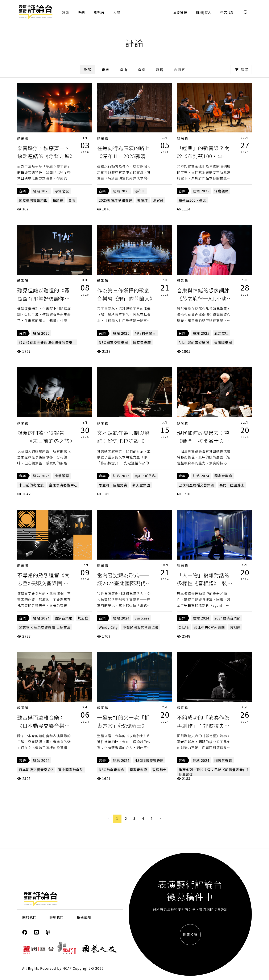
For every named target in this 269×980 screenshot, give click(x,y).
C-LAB (184, 627)
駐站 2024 (201, 476)
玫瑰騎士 (160, 770)
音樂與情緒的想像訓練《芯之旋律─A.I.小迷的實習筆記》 (204, 298)
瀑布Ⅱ (140, 191)
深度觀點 (222, 191)
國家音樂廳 (142, 342)
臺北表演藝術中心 (63, 485)
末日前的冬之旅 (31, 485)
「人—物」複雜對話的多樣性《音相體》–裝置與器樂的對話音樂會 (205, 583)
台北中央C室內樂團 (209, 627)
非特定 (180, 70)
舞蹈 (160, 70)
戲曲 (124, 70)
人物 (117, 12)
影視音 (99, 12)
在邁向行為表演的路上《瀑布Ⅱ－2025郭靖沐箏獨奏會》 (124, 156)
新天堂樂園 (141, 485)
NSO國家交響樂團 (113, 342)
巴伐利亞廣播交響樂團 (196, 485)
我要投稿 (180, 12)
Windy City (108, 627)
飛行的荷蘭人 (145, 333)
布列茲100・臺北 (193, 200)
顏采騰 (23, 138)
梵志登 (83, 618)
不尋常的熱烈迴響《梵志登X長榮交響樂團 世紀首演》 (44, 583)
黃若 (72, 200)
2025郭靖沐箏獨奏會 (115, 200)
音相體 (235, 627)
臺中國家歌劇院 (71, 770)
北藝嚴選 (62, 476)
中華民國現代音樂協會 (141, 627)
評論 (66, 12)
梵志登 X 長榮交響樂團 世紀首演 (45, 627)
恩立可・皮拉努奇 (113, 485)
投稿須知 (84, 917)
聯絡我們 (57, 917)
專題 (81, 12)
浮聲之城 (62, 191)
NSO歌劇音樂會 (112, 770)
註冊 (200, 12)
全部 (87, 70)
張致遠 (58, 200)
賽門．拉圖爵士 (232, 485)
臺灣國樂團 (223, 342)
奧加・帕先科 (145, 476)
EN (231, 12)
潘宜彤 (158, 200)
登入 (208, 12)
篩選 (241, 70)
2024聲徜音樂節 (227, 618)
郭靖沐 (143, 200)
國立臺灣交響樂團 (33, 200)
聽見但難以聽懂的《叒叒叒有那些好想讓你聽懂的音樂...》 (44, 298)
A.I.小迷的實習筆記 (194, 342)
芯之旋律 (222, 333)
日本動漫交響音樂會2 (36, 770)
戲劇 (142, 70)
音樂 (105, 70)
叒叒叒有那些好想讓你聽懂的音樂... (47, 342)
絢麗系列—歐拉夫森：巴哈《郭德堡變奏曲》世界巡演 (214, 772)
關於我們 (29, 917)
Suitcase (142, 618)
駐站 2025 (41, 191)
